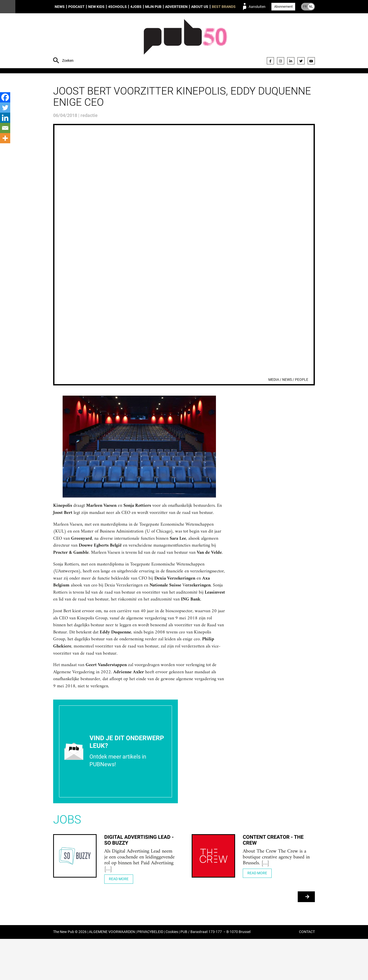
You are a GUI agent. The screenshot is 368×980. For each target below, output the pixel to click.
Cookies (172, 973)
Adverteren (176, 7)
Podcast (76, 7)
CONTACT (307, 973)
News (60, 7)
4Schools (117, 7)
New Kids (96, 7)
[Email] (5, 128)
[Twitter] (5, 108)
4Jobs (136, 7)
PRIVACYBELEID (150, 973)
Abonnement (283, 7)
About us (200, 7)
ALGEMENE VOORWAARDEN (112, 973)
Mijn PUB (153, 7)
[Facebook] (5, 97)
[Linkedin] (5, 118)
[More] (5, 138)
